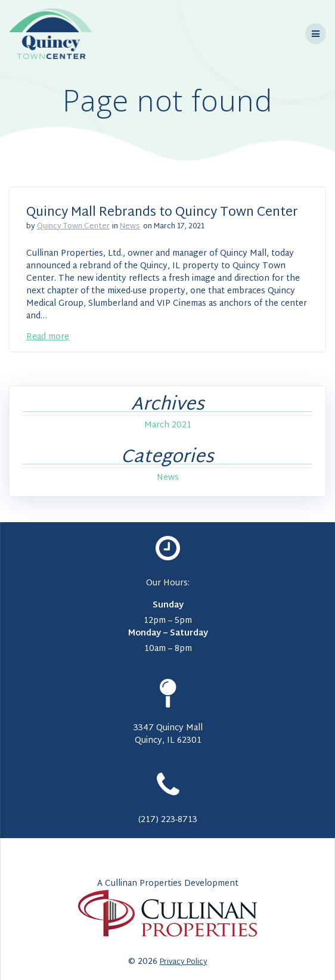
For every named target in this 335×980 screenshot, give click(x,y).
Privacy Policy (184, 962)
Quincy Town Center (73, 227)
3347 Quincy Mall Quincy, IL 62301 (168, 734)
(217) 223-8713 (168, 820)
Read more (48, 337)
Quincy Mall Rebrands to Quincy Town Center (162, 213)
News (130, 227)
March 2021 (168, 425)
